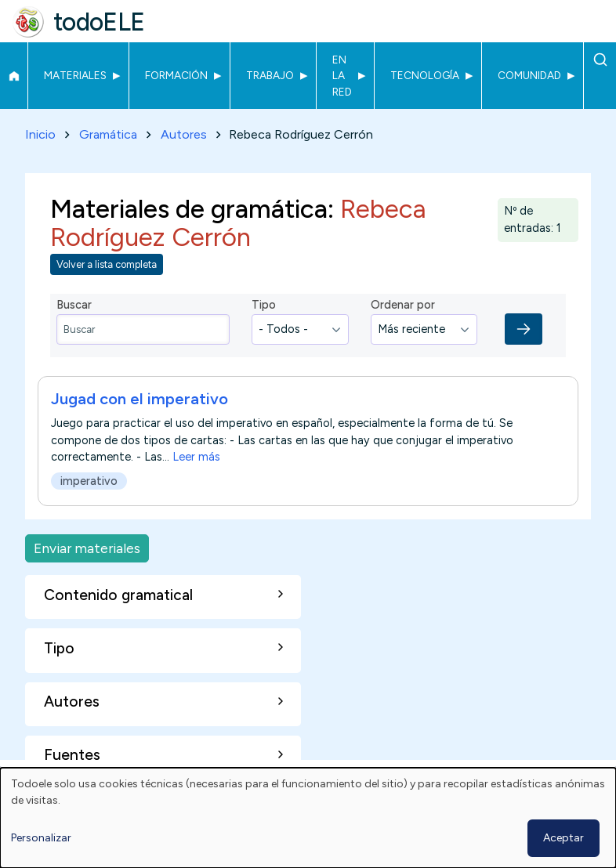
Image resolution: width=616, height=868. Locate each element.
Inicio (14, 76)
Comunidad (529, 75)
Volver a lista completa (107, 264)
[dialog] (308, 818)
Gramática (108, 134)
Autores (184, 134)
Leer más (196, 458)
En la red (342, 76)
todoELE (99, 22)
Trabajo (270, 75)
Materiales (75, 75)
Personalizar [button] (41, 838)
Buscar (600, 60)
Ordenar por (403, 305)
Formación (176, 75)
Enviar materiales (87, 548)
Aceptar (563, 838)
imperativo (89, 481)
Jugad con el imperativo (140, 400)
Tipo (264, 305)
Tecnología (425, 75)
